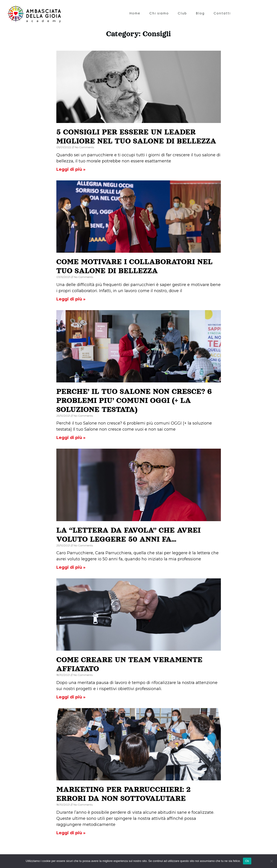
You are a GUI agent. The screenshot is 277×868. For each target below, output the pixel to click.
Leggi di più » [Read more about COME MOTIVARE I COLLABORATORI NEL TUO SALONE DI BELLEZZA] (71, 299)
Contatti (222, 13)
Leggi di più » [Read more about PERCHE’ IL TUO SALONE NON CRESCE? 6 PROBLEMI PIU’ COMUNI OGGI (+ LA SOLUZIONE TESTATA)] (71, 438)
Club (182, 13)
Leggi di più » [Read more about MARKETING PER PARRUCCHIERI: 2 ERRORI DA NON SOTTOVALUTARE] (71, 833)
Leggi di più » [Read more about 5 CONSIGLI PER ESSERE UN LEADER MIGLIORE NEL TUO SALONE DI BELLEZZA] (71, 169)
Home (135, 13)
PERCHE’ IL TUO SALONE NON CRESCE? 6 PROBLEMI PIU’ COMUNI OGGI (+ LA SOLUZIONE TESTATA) (134, 400)
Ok (247, 861)
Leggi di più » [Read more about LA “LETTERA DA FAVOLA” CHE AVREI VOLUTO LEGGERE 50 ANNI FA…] (71, 567)
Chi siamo (159, 13)
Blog (200, 13)
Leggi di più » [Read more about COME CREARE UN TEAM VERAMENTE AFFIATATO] (71, 697)
